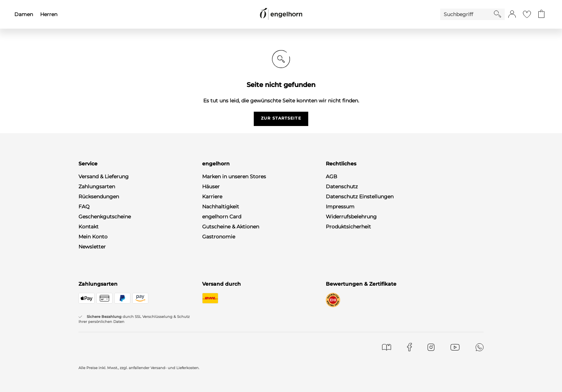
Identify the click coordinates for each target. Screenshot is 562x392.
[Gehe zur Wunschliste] (527, 14)
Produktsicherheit (348, 227)
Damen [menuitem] (24, 14)
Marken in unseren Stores (234, 176)
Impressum (340, 207)
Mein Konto (93, 237)
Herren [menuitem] (49, 14)
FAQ (84, 207)
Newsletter (92, 247)
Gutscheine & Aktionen (231, 227)
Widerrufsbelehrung (351, 217)
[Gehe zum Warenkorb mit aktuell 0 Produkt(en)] (541, 14)
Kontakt (89, 227)
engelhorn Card (222, 217)
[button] (512, 14)
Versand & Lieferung (104, 176)
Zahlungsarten (97, 187)
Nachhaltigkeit (221, 207)
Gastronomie (219, 237)
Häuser (211, 187)
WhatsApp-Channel (103, 257)
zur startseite (281, 118)
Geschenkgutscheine (105, 217)
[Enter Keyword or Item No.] (467, 14)
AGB (332, 176)
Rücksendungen (99, 197)
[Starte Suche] (497, 14)
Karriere (212, 197)
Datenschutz (342, 187)
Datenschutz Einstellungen (360, 197)
